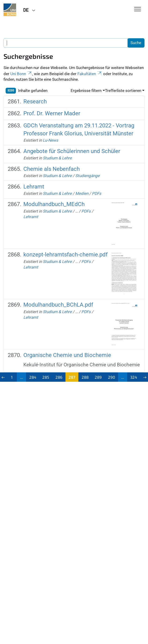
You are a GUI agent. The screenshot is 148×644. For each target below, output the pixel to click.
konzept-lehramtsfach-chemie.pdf (65, 255)
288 (85, 377)
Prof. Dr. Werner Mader (52, 113)
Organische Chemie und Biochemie (67, 355)
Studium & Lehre (57, 158)
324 (134, 377)
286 (59, 377)
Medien (82, 193)
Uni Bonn (21, 74)
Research (35, 101)
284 (33, 377)
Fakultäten (90, 74)
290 (112, 377)
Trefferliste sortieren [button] (123, 91)
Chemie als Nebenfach (52, 169)
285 (46, 377)
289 (98, 377)
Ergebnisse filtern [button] (86, 91)
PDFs (97, 193)
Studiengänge (87, 176)
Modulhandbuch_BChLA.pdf (58, 305)
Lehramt (34, 187)
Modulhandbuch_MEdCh (54, 204)
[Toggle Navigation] (138, 9)
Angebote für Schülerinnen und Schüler (72, 151)
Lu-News (51, 140)
